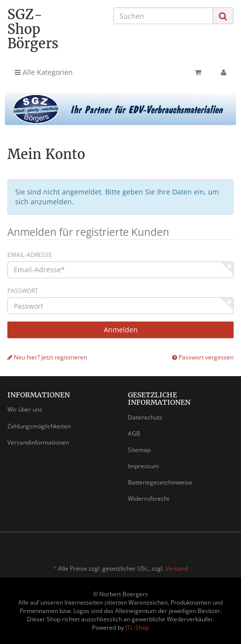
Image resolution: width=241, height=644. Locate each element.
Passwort (23, 291)
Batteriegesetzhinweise (160, 482)
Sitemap (139, 450)
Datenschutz (145, 417)
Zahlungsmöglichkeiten (39, 426)
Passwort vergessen (203, 357)
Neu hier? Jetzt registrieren (47, 357)
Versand (177, 568)
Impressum (143, 466)
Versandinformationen (38, 442)
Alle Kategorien (44, 72)
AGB (134, 434)
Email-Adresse (30, 255)
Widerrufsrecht (149, 499)
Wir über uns (25, 409)
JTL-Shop (137, 628)
